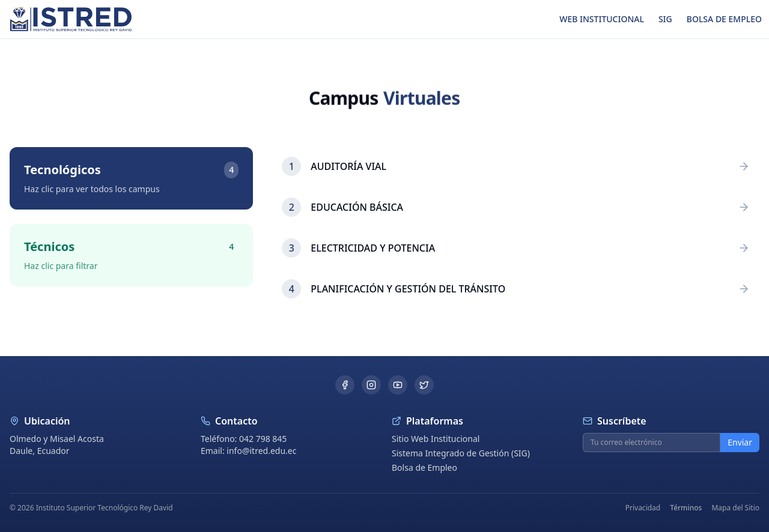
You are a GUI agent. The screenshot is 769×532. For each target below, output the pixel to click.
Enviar (740, 442)
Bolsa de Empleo (424, 467)
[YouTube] (398, 385)
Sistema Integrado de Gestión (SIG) (461, 453)
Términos (686, 508)
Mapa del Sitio (735, 508)
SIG (665, 19)
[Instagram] (371, 385)
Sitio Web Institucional (436, 439)
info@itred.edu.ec (261, 451)
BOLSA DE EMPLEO (724, 19)
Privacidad (643, 508)
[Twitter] (424, 385)
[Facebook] (345, 385)
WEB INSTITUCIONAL (602, 19)
